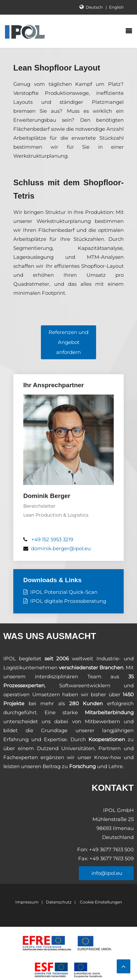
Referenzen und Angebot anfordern (68, 342)
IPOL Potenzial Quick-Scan (64, 592)
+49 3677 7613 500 (111, 849)
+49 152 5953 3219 (52, 539)
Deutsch (95, 7)
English (116, 7)
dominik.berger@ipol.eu (61, 548)
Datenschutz (59, 902)
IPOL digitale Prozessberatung (68, 601)
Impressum (27, 902)
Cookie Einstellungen (100, 902)
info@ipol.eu (106, 873)
